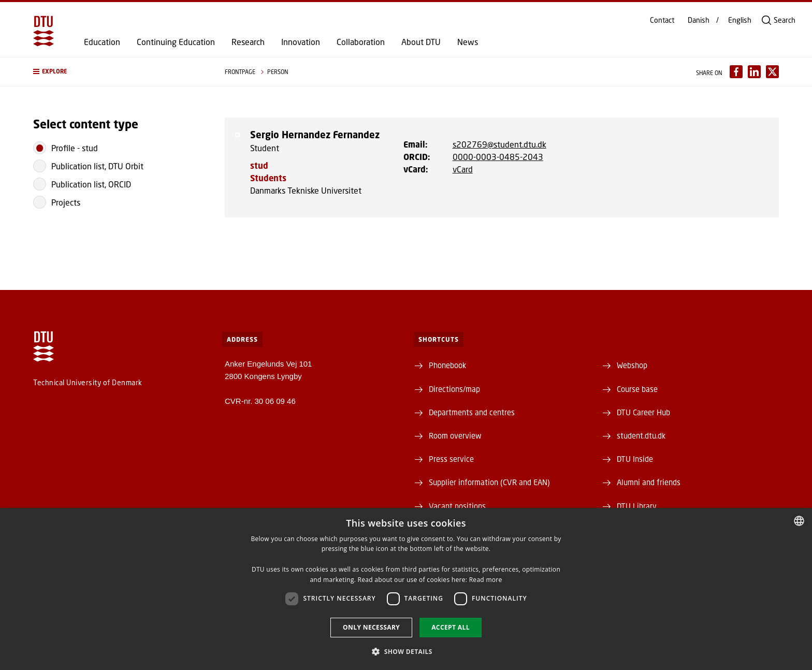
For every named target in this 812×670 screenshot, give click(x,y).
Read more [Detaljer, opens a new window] (486, 580)
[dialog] (406, 589)
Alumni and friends (649, 482)
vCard (463, 169)
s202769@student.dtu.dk (499, 144)
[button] (119, 72)
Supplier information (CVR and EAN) (489, 482)
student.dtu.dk (641, 435)
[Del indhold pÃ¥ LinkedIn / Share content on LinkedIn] (754, 72)
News (468, 42)
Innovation (301, 42)
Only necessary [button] (371, 627)
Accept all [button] (451, 627)
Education (102, 42)
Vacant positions (457, 506)
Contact (662, 20)
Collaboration (361, 42)
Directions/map (454, 389)
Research (248, 42)
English (740, 20)
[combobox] (799, 521)
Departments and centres (472, 412)
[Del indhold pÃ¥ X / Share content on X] (772, 72)
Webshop (632, 365)
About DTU (421, 42)
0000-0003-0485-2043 (498, 157)
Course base (637, 389)
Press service (451, 459)
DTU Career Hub (643, 412)
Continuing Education (176, 42)
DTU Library (637, 506)
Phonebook (447, 365)
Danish (699, 20)
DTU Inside (635, 459)
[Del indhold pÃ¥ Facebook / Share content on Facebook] (736, 72)
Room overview (455, 435)
